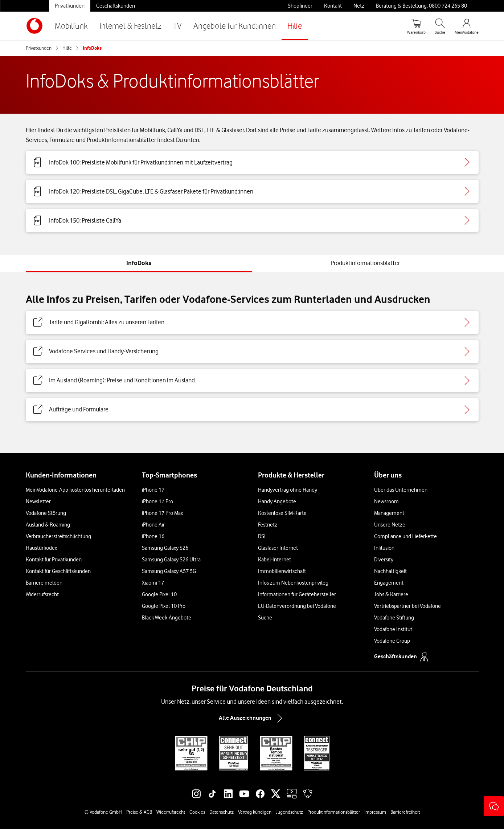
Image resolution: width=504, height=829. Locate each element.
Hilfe (295, 26)
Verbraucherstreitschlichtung (58, 536)
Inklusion (384, 548)
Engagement (389, 583)
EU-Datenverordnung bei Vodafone (297, 606)
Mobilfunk (71, 26)
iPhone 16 (153, 536)
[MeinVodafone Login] (467, 26)
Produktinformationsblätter (334, 812)
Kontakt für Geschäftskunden (58, 571)
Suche (265, 618)
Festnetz (268, 525)
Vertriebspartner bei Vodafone (407, 606)
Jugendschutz (289, 812)
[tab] (139, 263)
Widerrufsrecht (42, 594)
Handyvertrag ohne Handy (288, 490)
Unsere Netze (390, 525)
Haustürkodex (41, 548)
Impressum (375, 812)
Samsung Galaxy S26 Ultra (171, 560)
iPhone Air (153, 525)
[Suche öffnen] (440, 26)
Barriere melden (44, 583)
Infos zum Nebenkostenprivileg (293, 583)
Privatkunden (70, 6)
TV (177, 26)
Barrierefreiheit (405, 812)
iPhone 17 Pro (157, 501)
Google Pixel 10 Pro (164, 606)
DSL (262, 536)
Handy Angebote (277, 501)
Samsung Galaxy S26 (165, 548)
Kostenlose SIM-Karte (282, 513)
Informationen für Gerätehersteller (297, 594)
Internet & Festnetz (130, 26)
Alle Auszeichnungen (252, 718)
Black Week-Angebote (167, 618)
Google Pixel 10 (159, 594)
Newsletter (38, 501)
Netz (359, 6)
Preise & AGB (139, 812)
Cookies (197, 812)
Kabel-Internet (274, 560)
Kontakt (333, 6)
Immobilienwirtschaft (282, 571)
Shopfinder (300, 6)
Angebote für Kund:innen (235, 26)
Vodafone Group (392, 641)
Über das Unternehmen (401, 490)
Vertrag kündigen (255, 812)
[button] (494, 806)
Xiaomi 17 (153, 583)
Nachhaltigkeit (390, 571)
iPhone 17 (153, 490)
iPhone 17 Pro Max (162, 513)
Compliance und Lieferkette (405, 536)
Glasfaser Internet (278, 548)
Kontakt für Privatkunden (54, 560)
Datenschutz (222, 812)
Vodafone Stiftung (394, 618)
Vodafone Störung (46, 513)
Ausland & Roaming (48, 525)
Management (389, 513)
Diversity (384, 560)
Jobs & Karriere (391, 594)
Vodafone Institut (393, 629)
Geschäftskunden (116, 6)
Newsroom (386, 501)
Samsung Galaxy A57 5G (169, 571)
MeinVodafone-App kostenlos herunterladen (75, 490)
